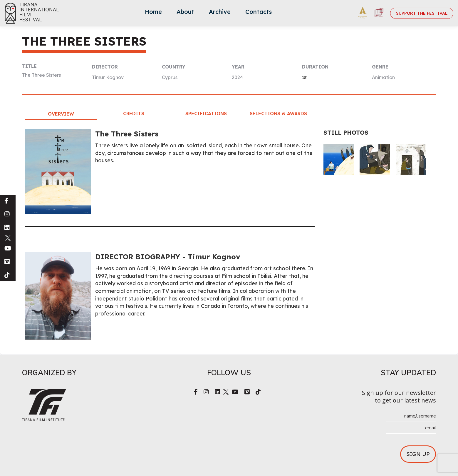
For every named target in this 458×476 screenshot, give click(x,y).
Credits (134, 113)
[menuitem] (153, 13)
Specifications (206, 113)
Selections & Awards (278, 113)
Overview (61, 114)
